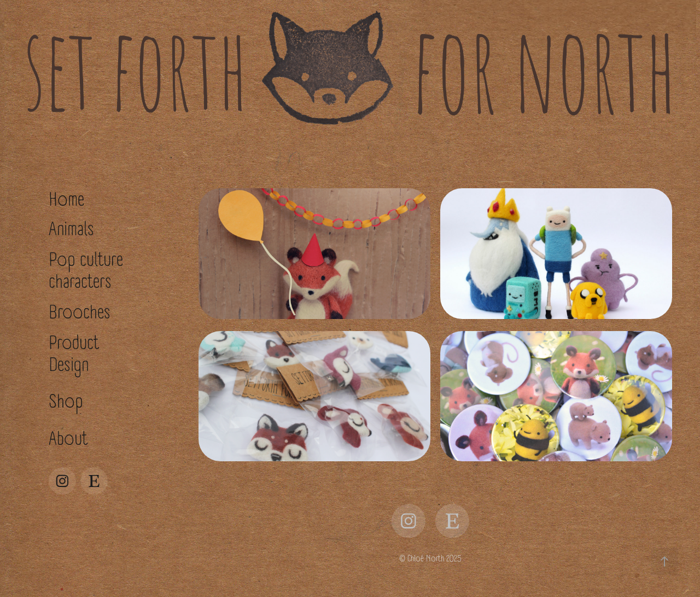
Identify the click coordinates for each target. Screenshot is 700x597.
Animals (71, 230)
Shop (66, 402)
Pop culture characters (86, 271)
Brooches (80, 313)
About (68, 439)
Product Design (74, 354)
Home (66, 200)
